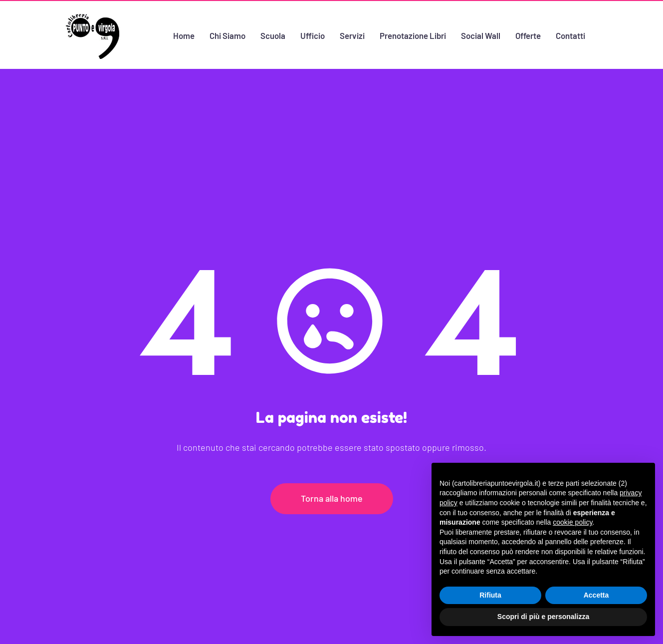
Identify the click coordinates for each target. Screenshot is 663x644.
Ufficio (312, 35)
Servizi (352, 35)
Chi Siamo (227, 35)
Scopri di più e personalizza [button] (543, 617)
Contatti (571, 35)
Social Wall (481, 35)
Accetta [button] (596, 595)
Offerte (528, 35)
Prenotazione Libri (413, 35)
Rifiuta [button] (490, 595)
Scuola (272, 35)
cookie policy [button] (572, 522)
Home (183, 35)
